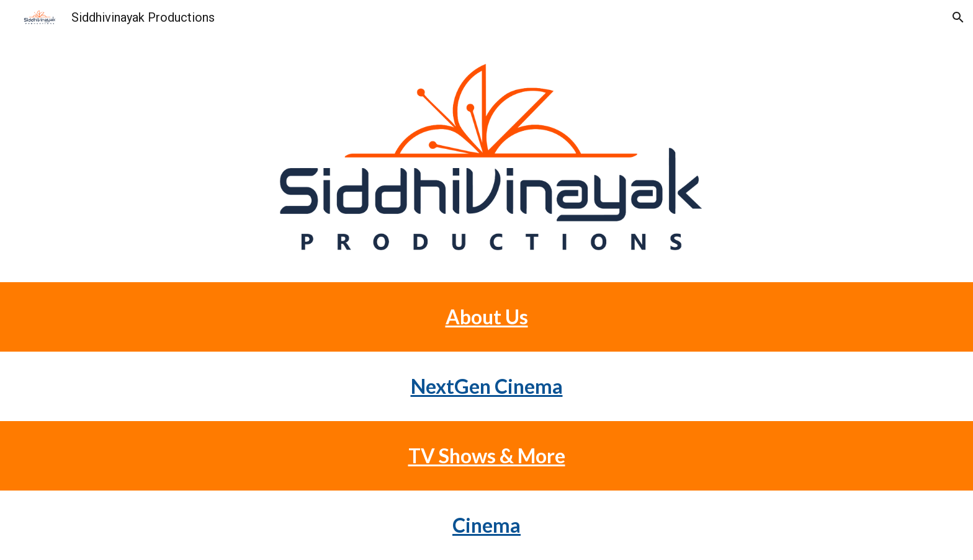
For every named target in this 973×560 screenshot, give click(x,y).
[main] (486, 317)
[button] (958, 17)
